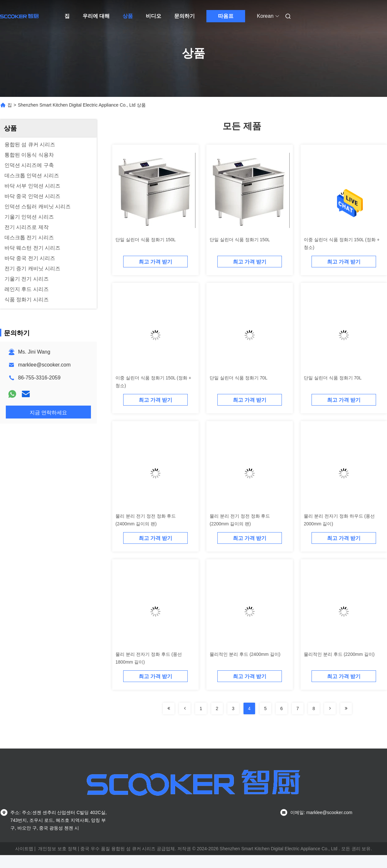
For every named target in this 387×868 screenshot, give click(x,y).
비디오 (154, 16)
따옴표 (226, 16)
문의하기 (184, 16)
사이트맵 (24, 849)
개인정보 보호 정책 (57, 849)
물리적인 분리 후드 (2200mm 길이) (339, 654)
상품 (128, 16)
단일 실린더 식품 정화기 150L (146, 240)
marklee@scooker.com (44, 365)
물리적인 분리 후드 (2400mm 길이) (245, 654)
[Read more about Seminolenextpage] (169, 708)
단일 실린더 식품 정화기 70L (238, 378)
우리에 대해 (96, 16)
